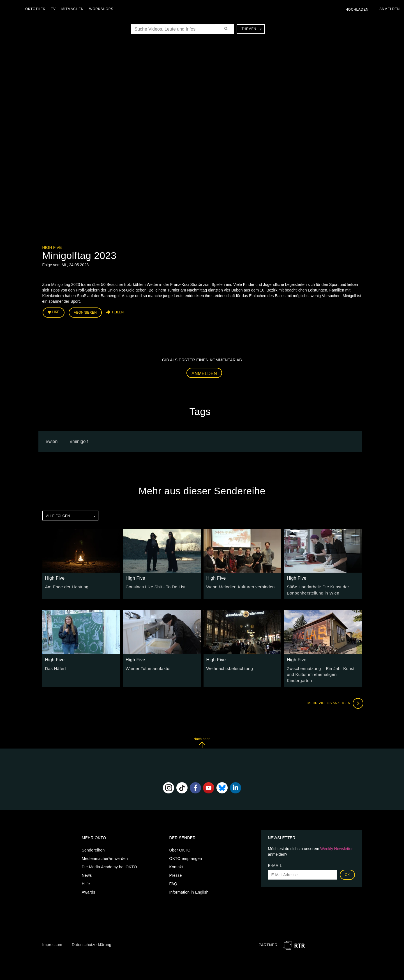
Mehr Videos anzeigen (334, 694)
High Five (52, 247)
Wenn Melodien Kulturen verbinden (238, 586)
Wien (53, 440)
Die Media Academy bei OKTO (109, 858)
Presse (176, 866)
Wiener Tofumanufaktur (147, 666)
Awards (89, 883)
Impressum (52, 935)
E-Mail (275, 857)
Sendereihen (93, 841)
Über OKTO (180, 841)
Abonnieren (85, 312)
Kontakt (176, 858)
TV (55, 9)
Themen (251, 29)
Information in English (189, 883)
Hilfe (86, 875)
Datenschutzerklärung (92, 935)
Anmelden (204, 372)
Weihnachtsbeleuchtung (228, 666)
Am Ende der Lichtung (65, 586)
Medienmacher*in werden (105, 850)
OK (347, 866)
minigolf (80, 440)
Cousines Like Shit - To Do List (153, 586)
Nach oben (202, 734)
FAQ (173, 875)
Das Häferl (55, 666)
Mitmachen (74, 9)
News (87, 866)
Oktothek (37, 9)
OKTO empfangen (186, 850)
